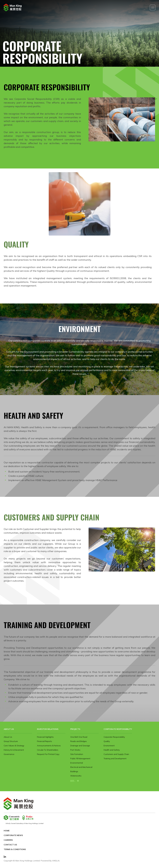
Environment (109, 746)
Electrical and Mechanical (81, 767)
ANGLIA (56, 861)
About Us (9, 729)
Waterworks (76, 776)
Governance (9, 754)
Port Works (75, 750)
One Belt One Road (79, 737)
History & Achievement (14, 750)
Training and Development (115, 758)
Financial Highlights (45, 737)
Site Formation (77, 754)
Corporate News (13, 835)
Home (7, 831)
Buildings (74, 771)
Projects (75, 729)
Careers (8, 840)
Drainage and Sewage (80, 746)
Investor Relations (48, 729)
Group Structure (11, 741)
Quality (107, 741)
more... (73, 781)
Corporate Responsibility (118, 729)
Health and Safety (112, 750)
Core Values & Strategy (14, 746)
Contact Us (10, 845)
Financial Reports (44, 741)
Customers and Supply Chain (116, 754)
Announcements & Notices (49, 746)
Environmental (77, 763)
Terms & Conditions (15, 849)
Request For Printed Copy (48, 754)
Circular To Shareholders (48, 750)
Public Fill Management (80, 758)
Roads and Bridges (79, 741)
